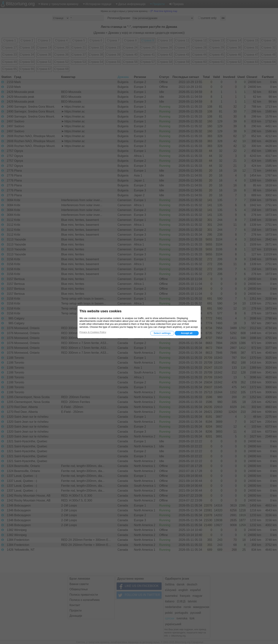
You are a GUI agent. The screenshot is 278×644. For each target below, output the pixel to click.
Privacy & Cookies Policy (93, 332)
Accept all (187, 333)
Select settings (162, 333)
